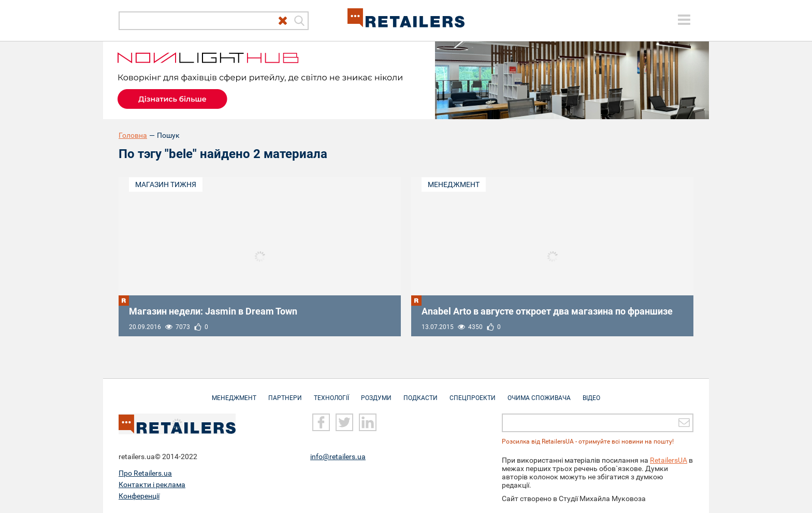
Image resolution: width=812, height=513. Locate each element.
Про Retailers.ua (145, 473)
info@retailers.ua (338, 457)
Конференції (139, 496)
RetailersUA (669, 460)
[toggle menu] (684, 20)
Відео (591, 393)
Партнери (285, 393)
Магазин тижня (166, 184)
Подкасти (421, 393)
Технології (331, 393)
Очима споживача (539, 393)
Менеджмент (454, 184)
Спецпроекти (473, 393)
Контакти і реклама (152, 484)
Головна (133, 135)
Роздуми (376, 393)
